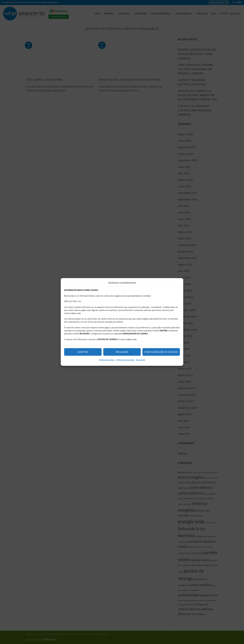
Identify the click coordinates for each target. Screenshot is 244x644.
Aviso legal (140, 360)
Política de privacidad (125, 360)
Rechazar (122, 352)
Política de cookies (107, 360)
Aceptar (83, 352)
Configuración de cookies (161, 352)
